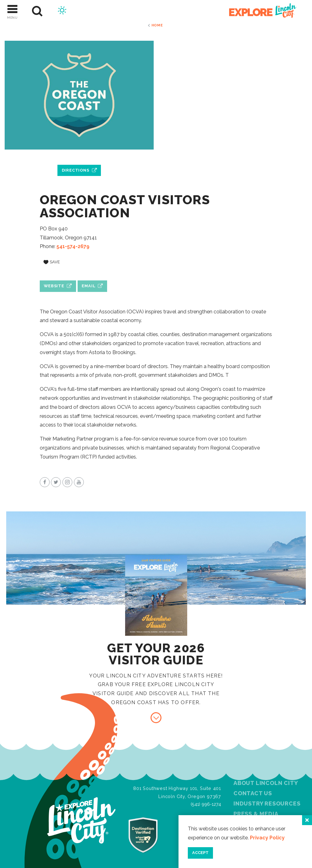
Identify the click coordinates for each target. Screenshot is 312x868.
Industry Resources (267, 803)
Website (54, 286)
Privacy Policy (267, 838)
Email (88, 286)
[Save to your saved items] (52, 262)
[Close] (307, 820)
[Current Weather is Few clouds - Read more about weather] (62, 11)
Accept (200, 853)
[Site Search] (37, 11)
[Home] (259, 11)
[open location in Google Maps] (79, 156)
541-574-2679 (73, 246)
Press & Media (256, 814)
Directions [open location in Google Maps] (76, 170)
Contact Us (253, 793)
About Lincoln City (266, 783)
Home (157, 25)
